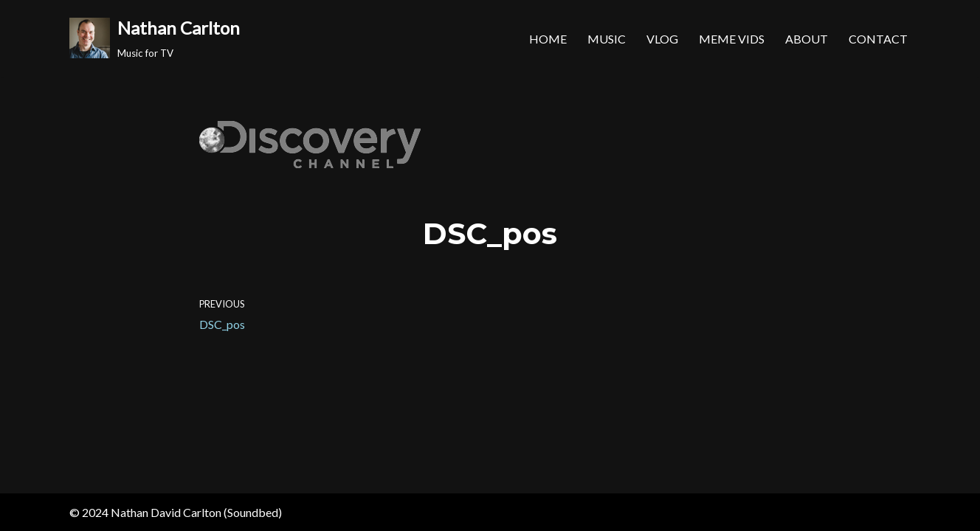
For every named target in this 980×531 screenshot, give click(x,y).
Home (548, 39)
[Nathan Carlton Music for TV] (155, 38)
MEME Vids (732, 39)
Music (607, 39)
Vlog (662, 39)
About (807, 39)
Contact (878, 39)
